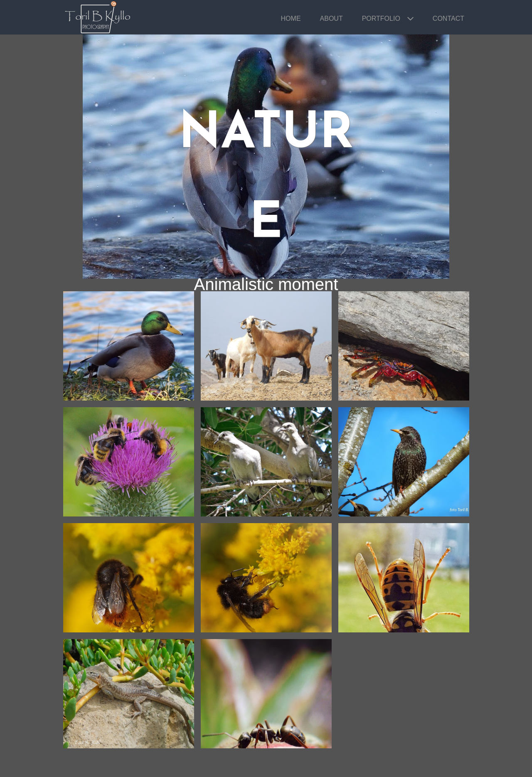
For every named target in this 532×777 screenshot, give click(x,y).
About (331, 18)
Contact (448, 18)
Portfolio (381, 18)
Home (291, 18)
